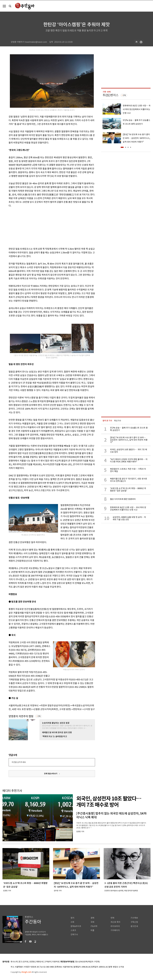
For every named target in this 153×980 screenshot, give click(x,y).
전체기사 (74, 935)
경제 (92, 918)
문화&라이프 (76, 926)
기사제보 (134, 918)
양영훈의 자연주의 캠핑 (21, 716)
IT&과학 (94, 926)
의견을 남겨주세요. (19, 762)
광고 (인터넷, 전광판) (27, 962)
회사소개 (14, 962)
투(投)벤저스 (111, 95)
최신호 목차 (115, 922)
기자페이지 (115, 930)
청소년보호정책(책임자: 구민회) (88, 962)
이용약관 (56, 962)
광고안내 (134, 926)
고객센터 (48, 962)
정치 (72, 918)
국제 (92, 922)
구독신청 (134, 922)
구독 (39, 716)
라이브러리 (115, 926)
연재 (112, 918)
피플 (92, 930)
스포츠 (73, 930)
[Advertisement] (46, 227)
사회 (72, 922)
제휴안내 (40, 962)
